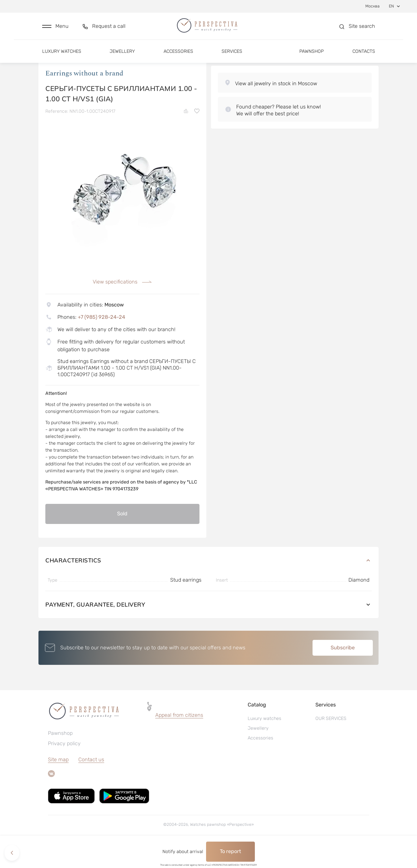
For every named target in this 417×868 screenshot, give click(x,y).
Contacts (364, 54)
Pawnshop (312, 54)
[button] (55, 28)
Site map (58, 783)
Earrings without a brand (84, 97)
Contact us (91, 783)
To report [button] (230, 851)
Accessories (178, 54)
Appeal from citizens (179, 739)
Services (232, 54)
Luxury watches (62, 54)
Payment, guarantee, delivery (208, 628)
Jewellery (122, 54)
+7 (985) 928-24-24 (101, 341)
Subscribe (343, 671)
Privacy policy (64, 767)
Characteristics (208, 584)
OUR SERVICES (331, 742)
